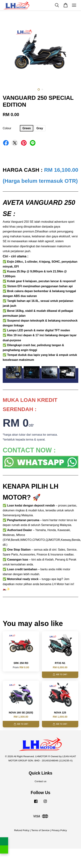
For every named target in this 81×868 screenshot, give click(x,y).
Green (27, 128)
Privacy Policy (59, 830)
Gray (40, 128)
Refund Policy (22, 830)
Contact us (41, 781)
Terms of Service (40, 830)
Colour (7, 128)
